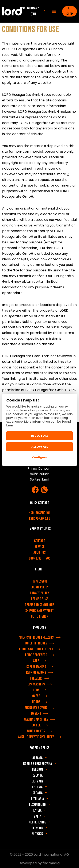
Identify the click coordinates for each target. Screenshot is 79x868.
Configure (40, 457)
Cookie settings (40, 558)
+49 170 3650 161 (39, 513)
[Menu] (54, 11)
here (10, 425)
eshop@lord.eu (40, 519)
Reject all (40, 436)
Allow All (40, 447)
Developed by (39, 863)
